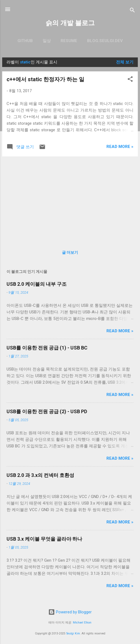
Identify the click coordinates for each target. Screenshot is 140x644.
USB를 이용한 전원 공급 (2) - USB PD (47, 411)
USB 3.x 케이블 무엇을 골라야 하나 (44, 539)
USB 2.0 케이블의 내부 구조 (37, 284)
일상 (47, 41)
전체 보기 (125, 62)
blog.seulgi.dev (105, 41)
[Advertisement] (70, 199)
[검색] (132, 11)
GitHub (25, 41)
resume (69, 41)
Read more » (120, 147)
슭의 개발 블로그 (70, 23)
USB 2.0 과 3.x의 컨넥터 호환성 (40, 475)
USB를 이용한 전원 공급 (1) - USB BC (47, 348)
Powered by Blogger (70, 612)
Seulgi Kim (73, 633)
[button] (130, 80)
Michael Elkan (82, 623)
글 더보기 (70, 252)
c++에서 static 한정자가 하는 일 (45, 79)
